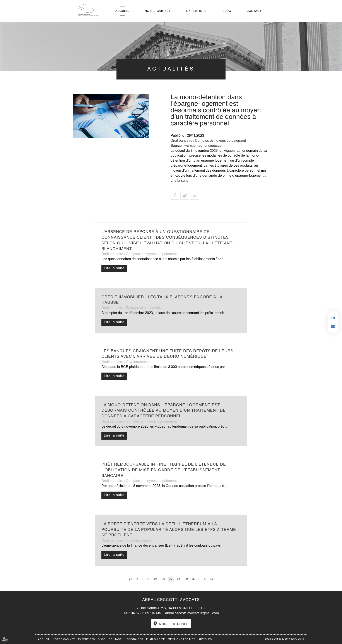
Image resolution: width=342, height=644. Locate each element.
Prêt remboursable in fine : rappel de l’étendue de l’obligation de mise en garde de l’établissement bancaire (164, 470)
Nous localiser (174, 624)
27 (171, 579)
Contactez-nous (333, 326)
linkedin (333, 318)
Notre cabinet (158, 11)
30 (194, 579)
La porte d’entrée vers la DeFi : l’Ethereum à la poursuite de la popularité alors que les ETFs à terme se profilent (169, 530)
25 (156, 579)
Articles (205, 640)
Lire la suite (180, 181)
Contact (254, 11)
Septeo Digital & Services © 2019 (284, 639)
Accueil (122, 11)
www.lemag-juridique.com (204, 146)
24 (148, 579)
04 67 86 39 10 (142, 613)
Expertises (197, 11)
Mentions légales (182, 640)
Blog (227, 11)
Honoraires (134, 640)
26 (163, 579)
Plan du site (156, 640)
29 (186, 579)
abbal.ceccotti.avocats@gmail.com (192, 613)
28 (179, 579)
